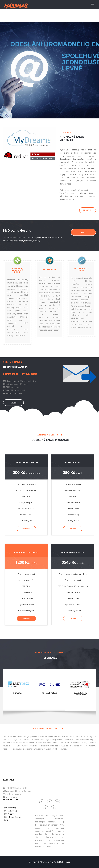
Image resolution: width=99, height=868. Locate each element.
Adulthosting (11, 811)
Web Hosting (12, 820)
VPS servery (11, 814)
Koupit (13, 403)
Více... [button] (88, 210)
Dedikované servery (14, 817)
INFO (83, 232)
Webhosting (11, 808)
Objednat (26, 529)
